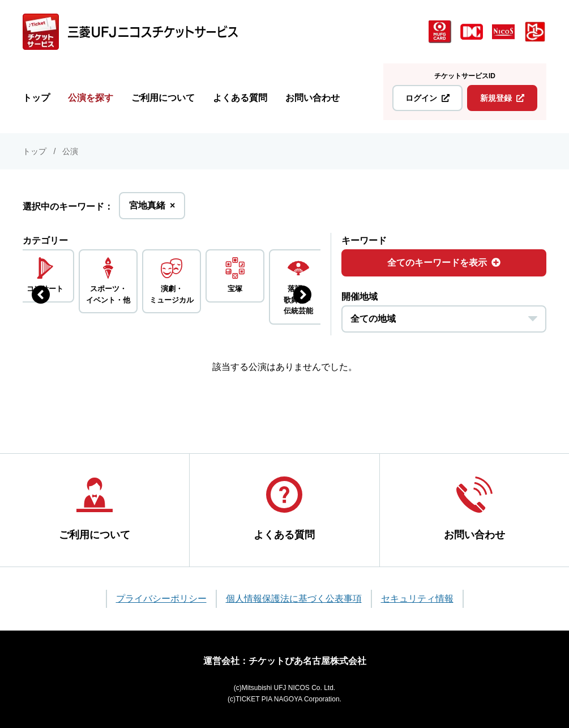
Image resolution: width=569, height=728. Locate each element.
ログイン (427, 98)
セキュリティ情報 (417, 599)
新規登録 (502, 98)
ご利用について (163, 98)
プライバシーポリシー (161, 599)
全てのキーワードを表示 (444, 263)
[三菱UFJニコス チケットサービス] (130, 32)
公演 (70, 151)
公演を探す (91, 98)
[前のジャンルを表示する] (41, 295)
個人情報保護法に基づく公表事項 (294, 599)
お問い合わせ (313, 98)
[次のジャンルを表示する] (302, 295)
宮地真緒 (152, 209)
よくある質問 (240, 98)
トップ (36, 98)
